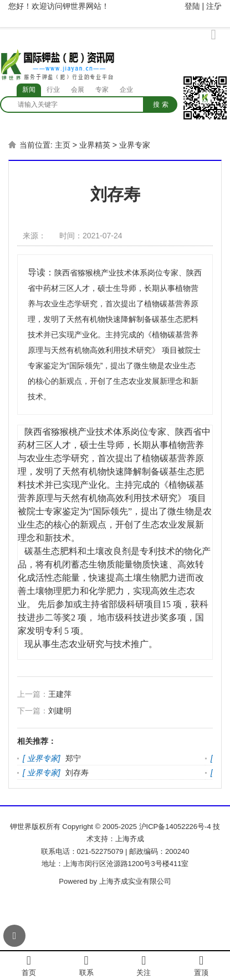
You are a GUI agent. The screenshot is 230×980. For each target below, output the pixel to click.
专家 (102, 90)
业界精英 (95, 145)
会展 (78, 90)
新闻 (29, 90)
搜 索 (160, 105)
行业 (53, 90)
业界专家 (135, 145)
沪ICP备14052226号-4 (175, 827)
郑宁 (73, 758)
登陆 (192, 6)
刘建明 (60, 711)
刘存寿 (77, 773)
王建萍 (60, 694)
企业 (126, 90)
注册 (214, 6)
